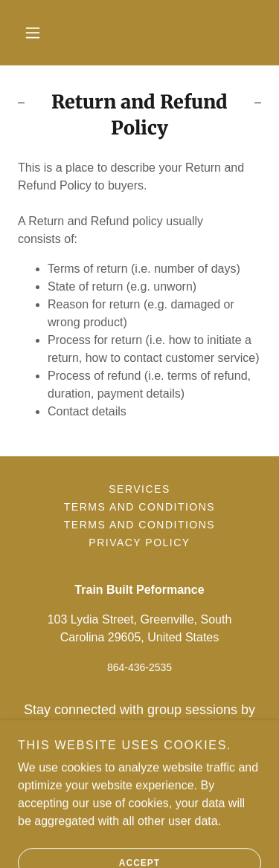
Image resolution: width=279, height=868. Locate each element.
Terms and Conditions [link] (139, 507)
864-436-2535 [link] (139, 667)
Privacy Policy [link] (139, 542)
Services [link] (139, 489)
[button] (33, 33)
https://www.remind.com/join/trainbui (139, 750)
